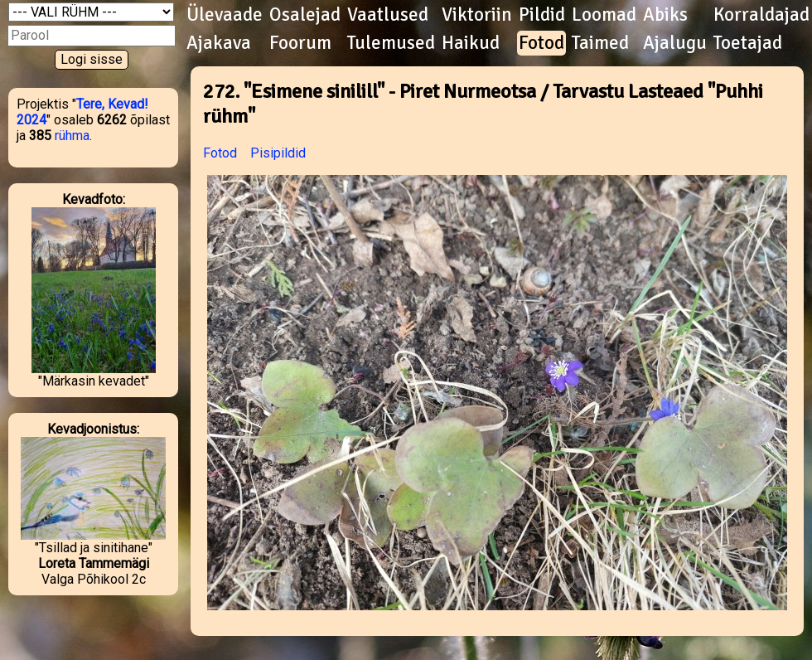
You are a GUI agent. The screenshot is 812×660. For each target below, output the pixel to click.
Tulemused (391, 43)
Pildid (542, 15)
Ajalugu (675, 43)
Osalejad (305, 15)
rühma (72, 136)
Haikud (471, 43)
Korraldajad (761, 15)
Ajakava (219, 43)
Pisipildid (278, 153)
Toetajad (748, 43)
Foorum (300, 43)
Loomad (604, 15)
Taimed (600, 43)
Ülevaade (225, 15)
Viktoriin (477, 15)
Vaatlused (388, 15)
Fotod (541, 43)
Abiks (665, 15)
